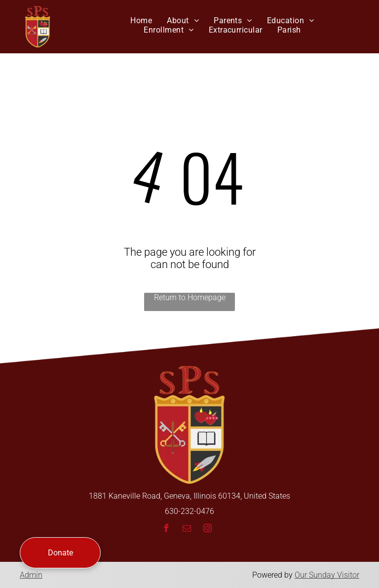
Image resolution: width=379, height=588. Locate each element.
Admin (31, 575)
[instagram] (207, 529)
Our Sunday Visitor (327, 575)
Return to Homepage (190, 297)
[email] (187, 529)
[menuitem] (141, 20)
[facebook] (166, 529)
